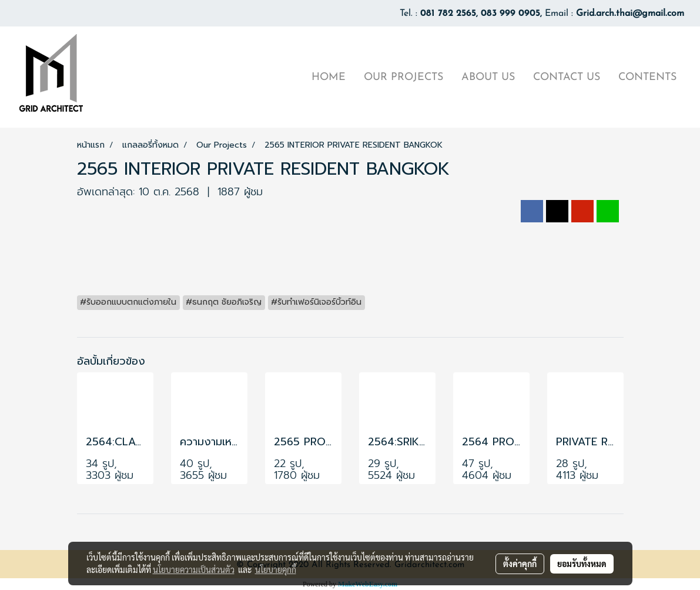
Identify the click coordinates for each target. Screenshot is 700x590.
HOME (329, 77)
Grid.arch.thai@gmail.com (630, 14)
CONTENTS (647, 77)
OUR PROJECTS (403, 77)
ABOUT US (488, 77)
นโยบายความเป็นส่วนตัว (194, 569)
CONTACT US (567, 77)
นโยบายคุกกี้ (276, 569)
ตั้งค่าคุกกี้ (520, 564)
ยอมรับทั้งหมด (582, 564)
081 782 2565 (448, 14)
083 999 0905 (510, 14)
